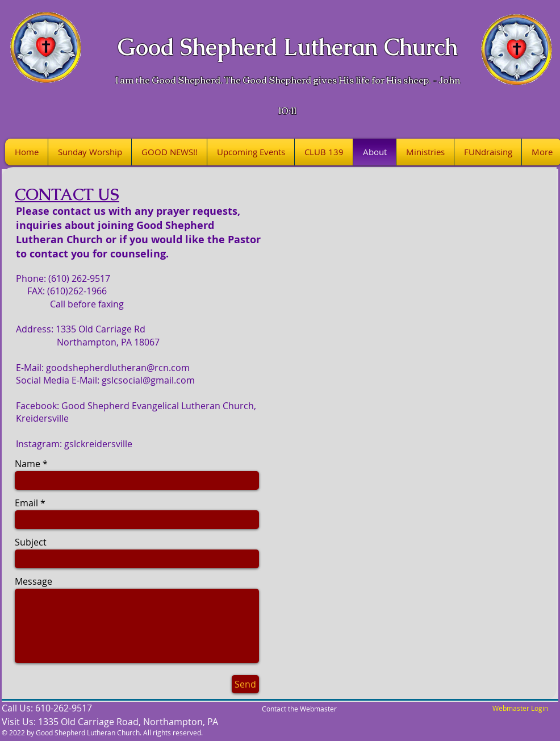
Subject (31, 542)
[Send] (245, 684)
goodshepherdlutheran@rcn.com (118, 368)
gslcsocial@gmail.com (148, 380)
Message (34, 581)
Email (26, 503)
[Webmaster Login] (520, 708)
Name (28, 464)
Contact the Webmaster (299, 709)
